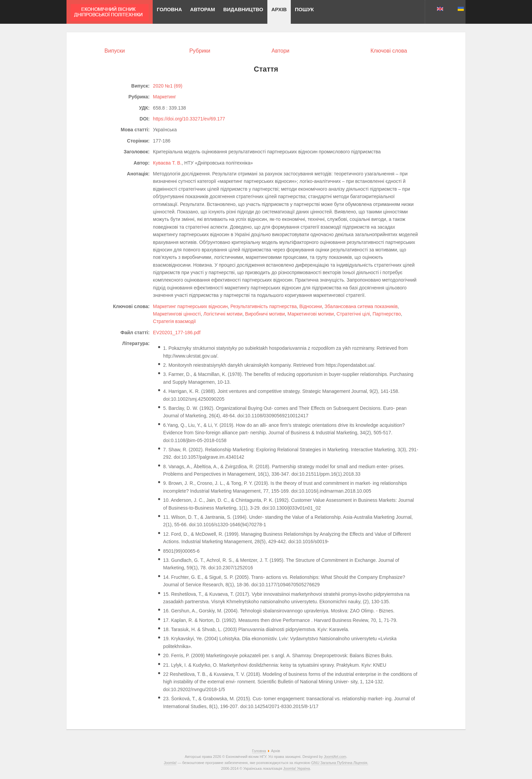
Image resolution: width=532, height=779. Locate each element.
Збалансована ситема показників (361, 306)
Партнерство (387, 314)
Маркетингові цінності (177, 314)
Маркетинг (165, 97)
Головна (259, 751)
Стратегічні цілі (353, 314)
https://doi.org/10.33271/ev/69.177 (189, 119)
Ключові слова (389, 51)
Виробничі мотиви (265, 314)
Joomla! (170, 763)
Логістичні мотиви (223, 314)
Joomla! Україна (297, 768)
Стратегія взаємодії (174, 321)
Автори (280, 51)
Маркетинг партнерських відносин (190, 306)
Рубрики (200, 51)
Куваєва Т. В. (167, 163)
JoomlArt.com (335, 757)
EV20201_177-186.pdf (177, 332)
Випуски (115, 51)
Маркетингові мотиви (311, 314)
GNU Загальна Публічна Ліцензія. (340, 763)
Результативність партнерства (263, 306)
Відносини (311, 306)
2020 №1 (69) (168, 86)
